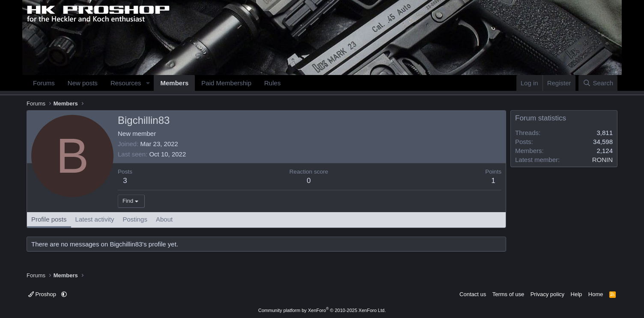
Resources (126, 83)
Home (596, 294)
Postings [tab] (135, 219)
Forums (44, 83)
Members (174, 83)
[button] (148, 83)
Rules (272, 83)
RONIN (602, 160)
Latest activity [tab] (95, 219)
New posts (83, 83)
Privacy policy (547, 294)
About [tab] (164, 219)
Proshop (43, 294)
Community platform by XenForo (322, 310)
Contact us (473, 294)
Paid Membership (226, 83)
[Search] (598, 83)
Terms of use (508, 294)
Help (577, 294)
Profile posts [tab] (49, 219)
